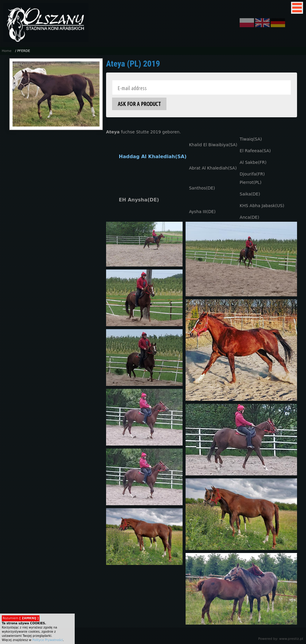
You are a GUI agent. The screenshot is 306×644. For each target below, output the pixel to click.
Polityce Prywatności (48, 640)
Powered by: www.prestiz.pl (281, 639)
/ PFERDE (22, 51)
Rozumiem (21, 618)
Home (7, 51)
